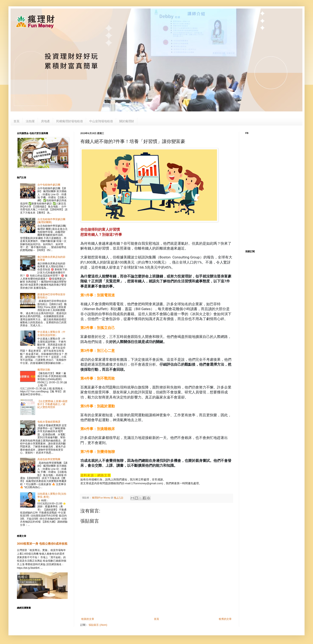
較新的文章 (88, 619)
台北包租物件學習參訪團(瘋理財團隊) (51, 221)
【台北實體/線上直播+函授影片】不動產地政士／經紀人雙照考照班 (52, 404)
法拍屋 (30, 121)
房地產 (45, 121)
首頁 (16, 121)
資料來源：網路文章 (96, 475)
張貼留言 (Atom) (98, 625)
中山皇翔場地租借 (101, 121)
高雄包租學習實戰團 (49, 459)
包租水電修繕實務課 (49, 422)
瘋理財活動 (44, 370)
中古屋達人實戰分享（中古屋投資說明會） (51, 333)
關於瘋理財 (127, 121)
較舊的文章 (225, 619)
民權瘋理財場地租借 (70, 121)
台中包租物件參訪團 (49, 185)
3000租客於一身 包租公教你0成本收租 (42, 544)
